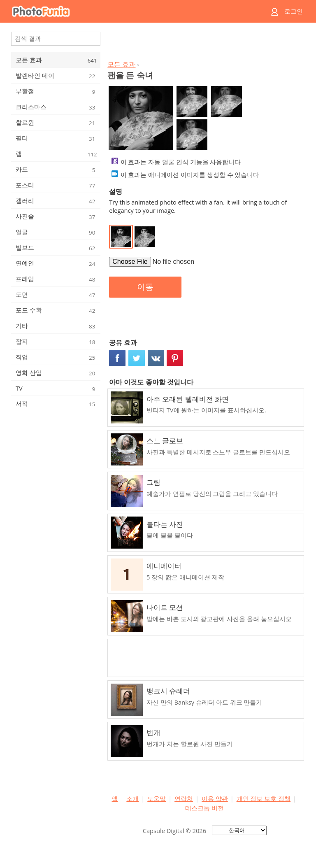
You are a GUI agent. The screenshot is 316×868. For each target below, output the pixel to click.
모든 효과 (121, 64)
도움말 (157, 798)
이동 (145, 287)
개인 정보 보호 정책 (264, 798)
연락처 (184, 798)
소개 (132, 798)
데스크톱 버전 (204, 808)
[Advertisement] (204, 44)
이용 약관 (215, 798)
